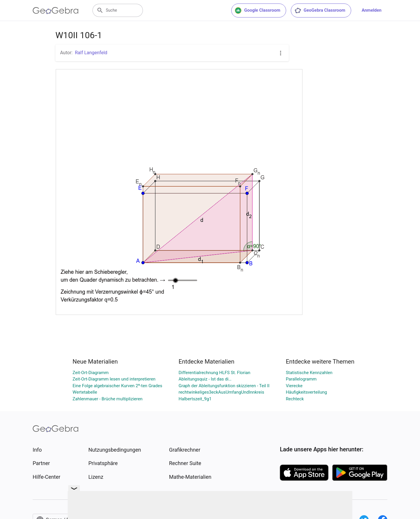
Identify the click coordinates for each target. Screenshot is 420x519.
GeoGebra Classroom (320, 10)
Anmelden (372, 10)
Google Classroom (258, 10)
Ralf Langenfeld (91, 53)
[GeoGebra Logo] (56, 10)
